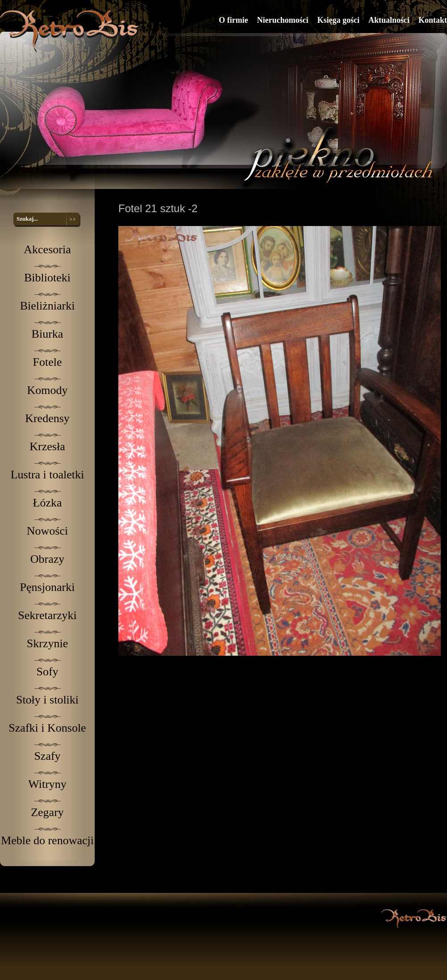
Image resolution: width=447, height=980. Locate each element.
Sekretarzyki (47, 615)
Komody (48, 390)
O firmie (233, 20)
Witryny (47, 784)
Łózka (48, 503)
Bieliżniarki (48, 306)
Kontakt (433, 20)
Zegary (47, 812)
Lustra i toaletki (48, 475)
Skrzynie (47, 643)
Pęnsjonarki (48, 587)
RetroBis (71, 31)
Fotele (48, 362)
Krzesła (47, 446)
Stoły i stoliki (47, 700)
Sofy (47, 672)
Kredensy (47, 418)
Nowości (47, 531)
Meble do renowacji (47, 840)
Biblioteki (47, 278)
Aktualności (389, 20)
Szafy (47, 756)
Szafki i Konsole (47, 728)
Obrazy (48, 559)
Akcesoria (47, 249)
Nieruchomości (282, 20)
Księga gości (338, 20)
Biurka (48, 334)
